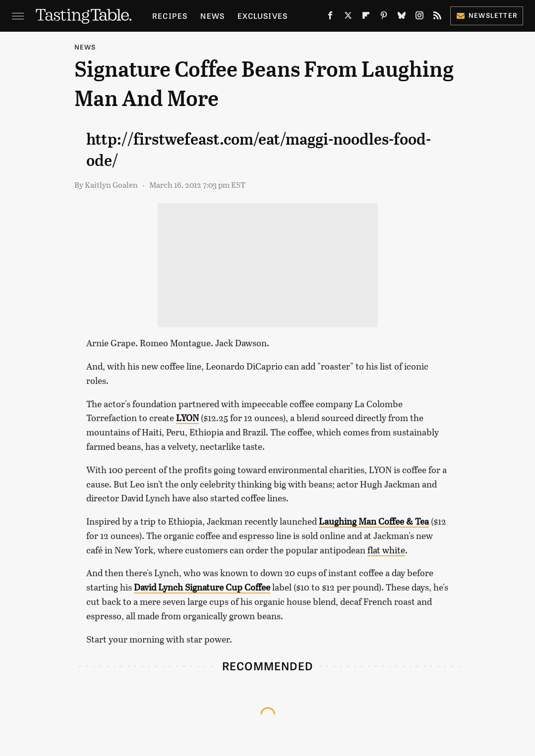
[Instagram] (419, 18)
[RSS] (437, 18)
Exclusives (263, 16)
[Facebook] (330, 18)
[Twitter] (348, 18)
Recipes (170, 16)
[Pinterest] (384, 18)
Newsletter (487, 15)
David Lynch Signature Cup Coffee (202, 587)
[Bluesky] (402, 18)
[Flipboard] (366, 18)
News (212, 16)
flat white (386, 550)
